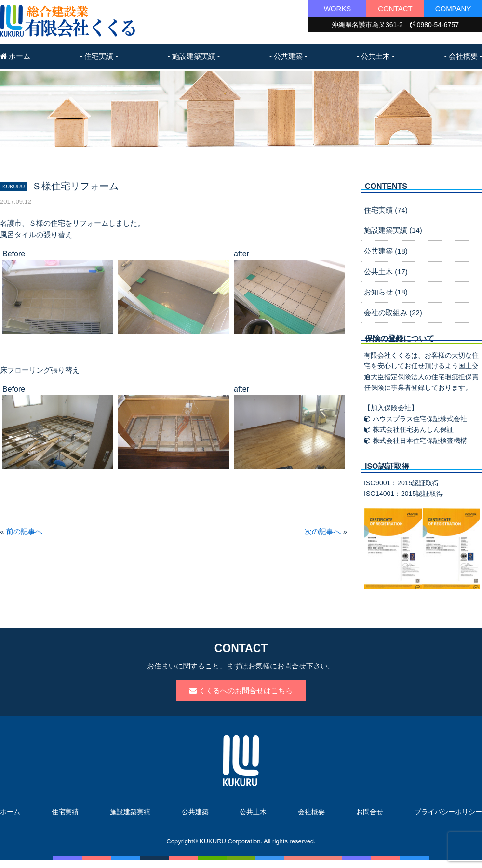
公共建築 (195, 812)
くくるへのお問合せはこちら (241, 690)
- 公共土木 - (375, 56)
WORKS (338, 8)
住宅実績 (65, 812)
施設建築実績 (130, 812)
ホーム (15, 56)
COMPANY (453, 8)
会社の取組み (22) (393, 313)
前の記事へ (24, 531)
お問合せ (370, 812)
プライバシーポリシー (448, 812)
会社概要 (311, 812)
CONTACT (395, 8)
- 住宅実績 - (99, 56)
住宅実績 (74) (386, 210)
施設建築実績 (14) (393, 230)
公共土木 (253, 812)
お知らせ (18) (386, 292)
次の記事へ (323, 531)
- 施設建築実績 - (194, 56)
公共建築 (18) (386, 251)
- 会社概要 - (463, 56)
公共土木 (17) (386, 272)
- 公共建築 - (288, 56)
